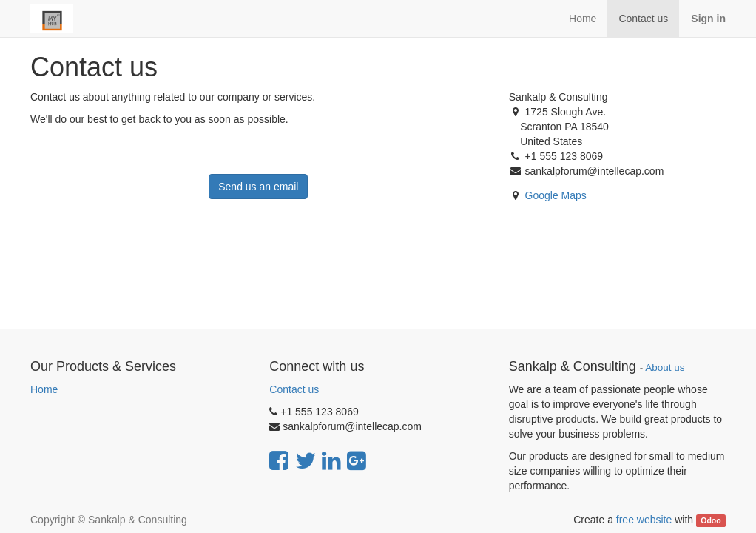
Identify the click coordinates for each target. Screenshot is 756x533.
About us (665, 368)
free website (644, 520)
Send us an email (258, 187)
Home (44, 389)
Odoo (711, 520)
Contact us (294, 389)
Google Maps (556, 195)
